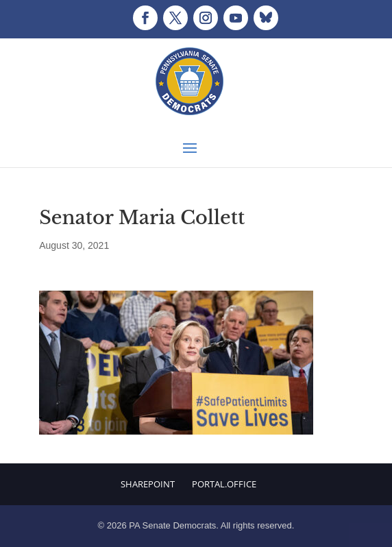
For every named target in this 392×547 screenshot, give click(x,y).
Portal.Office (224, 484)
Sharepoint (148, 484)
